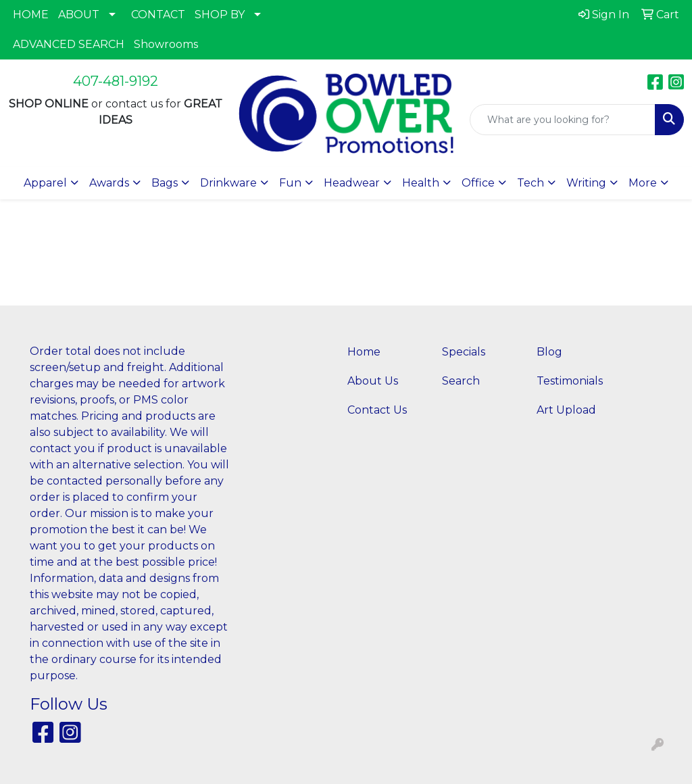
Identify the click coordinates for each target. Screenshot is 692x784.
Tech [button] (530, 183)
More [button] (643, 183)
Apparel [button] (45, 183)
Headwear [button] (352, 183)
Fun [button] (290, 183)
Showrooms (166, 44)
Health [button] (421, 183)
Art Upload (566, 410)
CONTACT (158, 15)
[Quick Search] (563, 120)
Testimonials (570, 381)
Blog (549, 352)
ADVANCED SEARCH (69, 44)
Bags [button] (165, 183)
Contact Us (377, 410)
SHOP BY (220, 15)
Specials (464, 352)
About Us (373, 381)
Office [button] (478, 183)
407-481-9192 (116, 81)
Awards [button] (109, 183)
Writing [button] (586, 183)
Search (461, 381)
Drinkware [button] (228, 183)
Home (364, 352)
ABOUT (79, 15)
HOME (31, 15)
